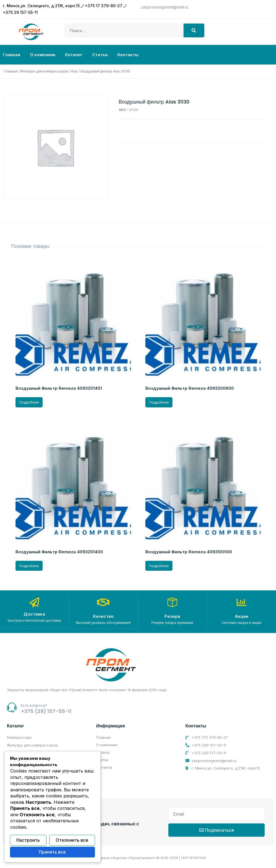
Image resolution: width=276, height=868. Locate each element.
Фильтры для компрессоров (44, 71)
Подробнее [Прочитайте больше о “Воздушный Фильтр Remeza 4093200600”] (159, 402)
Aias (74, 71)
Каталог (74, 55)
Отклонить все (72, 840)
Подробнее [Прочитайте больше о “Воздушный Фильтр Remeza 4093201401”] (29, 402)
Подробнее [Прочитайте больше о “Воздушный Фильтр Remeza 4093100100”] (159, 566)
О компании (43, 55)
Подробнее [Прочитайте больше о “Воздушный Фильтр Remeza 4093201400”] (29, 566)
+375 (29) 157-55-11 (46, 711)
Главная (11, 55)
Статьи (100, 55)
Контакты (128, 55)
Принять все (52, 852)
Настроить (28, 840)
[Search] (194, 30)
